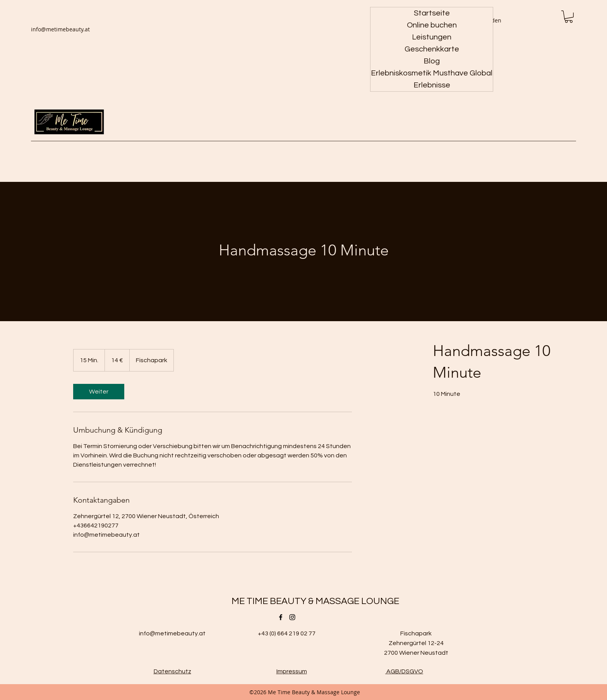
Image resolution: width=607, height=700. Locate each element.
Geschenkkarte (432, 49)
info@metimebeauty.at (60, 29)
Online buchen (432, 25)
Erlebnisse (432, 85)
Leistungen (432, 37)
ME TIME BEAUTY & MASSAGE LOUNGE (315, 601)
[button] (569, 17)
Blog (432, 61)
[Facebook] (281, 617)
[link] (99, 392)
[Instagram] (292, 617)
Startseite (432, 13)
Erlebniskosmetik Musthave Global (432, 73)
